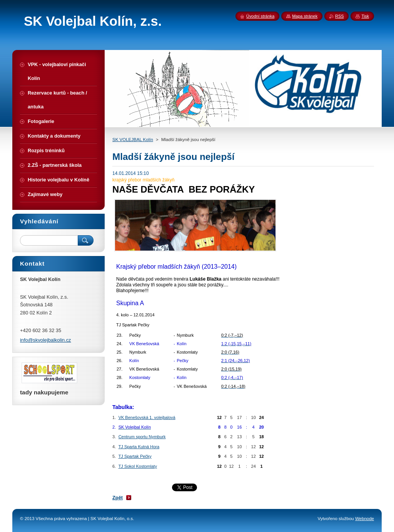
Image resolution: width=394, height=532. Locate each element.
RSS (339, 16)
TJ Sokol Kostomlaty (138, 466)
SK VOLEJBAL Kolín (133, 140)
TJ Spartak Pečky (135, 456)
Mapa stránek (305, 16)
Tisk (365, 16)
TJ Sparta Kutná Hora (139, 447)
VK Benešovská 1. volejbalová (147, 417)
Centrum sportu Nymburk (142, 437)
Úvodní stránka (260, 16)
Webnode (365, 519)
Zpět (118, 498)
